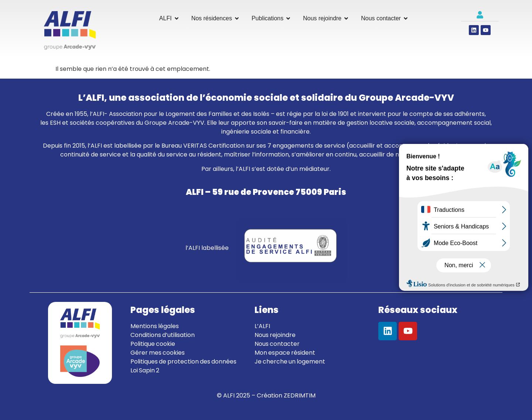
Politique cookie (153, 344)
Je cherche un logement (290, 362)
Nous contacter (277, 344)
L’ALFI (262, 326)
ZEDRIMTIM (300, 395)
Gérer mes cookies (158, 353)
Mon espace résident (285, 353)
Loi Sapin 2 (145, 370)
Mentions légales (155, 326)
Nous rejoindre (275, 335)
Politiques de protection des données (183, 362)
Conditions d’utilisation (163, 335)
